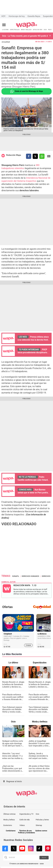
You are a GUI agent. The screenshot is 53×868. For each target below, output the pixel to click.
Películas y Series (42, 820)
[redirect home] (26, 27)
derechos (46, 576)
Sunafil (16, 576)
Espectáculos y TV (26, 814)
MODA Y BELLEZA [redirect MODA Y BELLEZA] (26, 30)
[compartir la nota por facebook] (29, 156)
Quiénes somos (41, 831)
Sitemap (39, 825)
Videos (22, 825)
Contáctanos (11, 831)
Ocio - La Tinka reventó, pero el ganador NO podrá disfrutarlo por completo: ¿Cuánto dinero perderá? (25, 36)
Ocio (37, 814)
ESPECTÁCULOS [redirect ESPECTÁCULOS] (15, 30)
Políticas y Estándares (26, 833)
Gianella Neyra (34, 16)
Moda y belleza (9, 820)
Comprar (28, 645)
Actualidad (6, 42)
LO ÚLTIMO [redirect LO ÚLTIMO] (5, 30)
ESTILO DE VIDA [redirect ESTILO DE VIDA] (38, 30)
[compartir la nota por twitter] (35, 156)
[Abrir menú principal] (4, 25)
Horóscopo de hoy (17, 16)
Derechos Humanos (30, 576)
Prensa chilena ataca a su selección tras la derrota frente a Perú (33, 340)
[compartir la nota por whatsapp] (42, 156)
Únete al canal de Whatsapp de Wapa (26, 91)
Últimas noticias (9, 814)
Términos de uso (25, 831)
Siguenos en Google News (49, 156)
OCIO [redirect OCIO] (45, 30)
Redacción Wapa (14, 155)
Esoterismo (8, 825)
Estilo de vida (25, 820)
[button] (50, 36)
